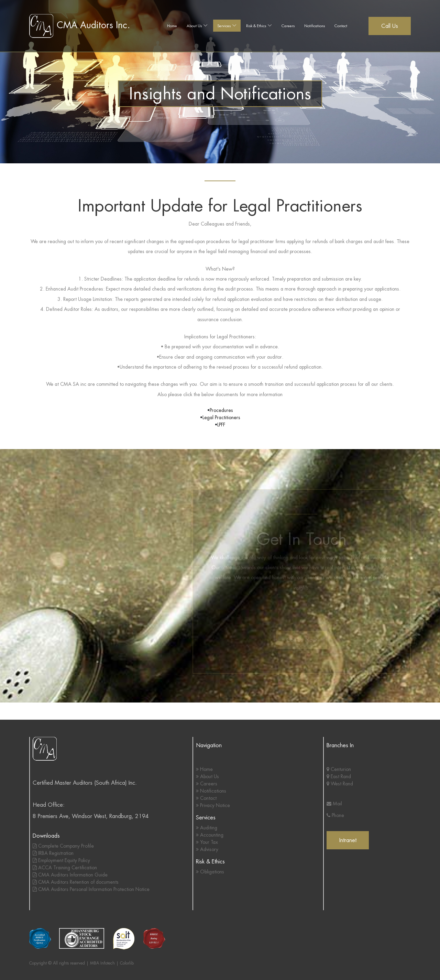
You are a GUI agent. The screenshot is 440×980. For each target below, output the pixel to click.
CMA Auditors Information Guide (70, 875)
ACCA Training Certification (65, 868)
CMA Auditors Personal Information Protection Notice (91, 889)
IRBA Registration (53, 853)
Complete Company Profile (63, 846)
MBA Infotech (102, 963)
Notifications (315, 26)
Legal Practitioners (221, 417)
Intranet (348, 840)
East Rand (339, 776)
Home (172, 26)
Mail (334, 804)
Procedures (221, 410)
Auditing (207, 828)
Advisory (207, 849)
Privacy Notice (213, 805)
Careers (288, 26)
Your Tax (207, 842)
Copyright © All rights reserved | (60, 963)
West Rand (340, 784)
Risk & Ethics (256, 26)
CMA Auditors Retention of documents (76, 882)
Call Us (390, 26)
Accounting (210, 835)
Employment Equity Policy (61, 860)
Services (224, 26)
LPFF (221, 425)
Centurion (339, 769)
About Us (194, 26)
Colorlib (127, 963)
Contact (341, 26)
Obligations (210, 872)
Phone (335, 815)
